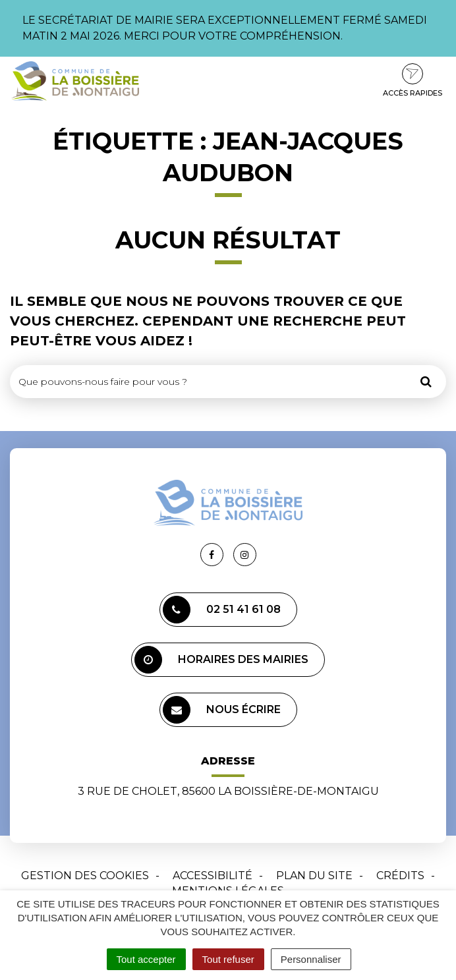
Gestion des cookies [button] (85, 876)
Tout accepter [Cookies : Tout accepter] (146, 959)
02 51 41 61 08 (222, 610)
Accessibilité (213, 876)
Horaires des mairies (221, 660)
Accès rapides (413, 80)
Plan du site (314, 876)
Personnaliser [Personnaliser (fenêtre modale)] (311, 959)
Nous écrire (222, 710)
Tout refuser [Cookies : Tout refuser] (228, 959)
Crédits (400, 876)
